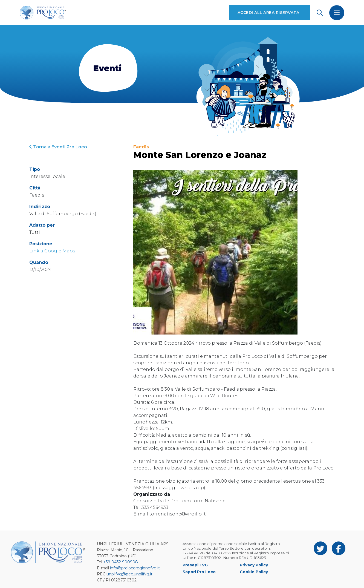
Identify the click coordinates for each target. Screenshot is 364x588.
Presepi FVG (195, 565)
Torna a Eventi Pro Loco (58, 147)
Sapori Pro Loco (199, 572)
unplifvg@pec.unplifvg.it (129, 574)
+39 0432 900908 (121, 562)
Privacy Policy (254, 565)
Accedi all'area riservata (268, 13)
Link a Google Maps (52, 251)
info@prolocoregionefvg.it (135, 568)
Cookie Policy (254, 572)
